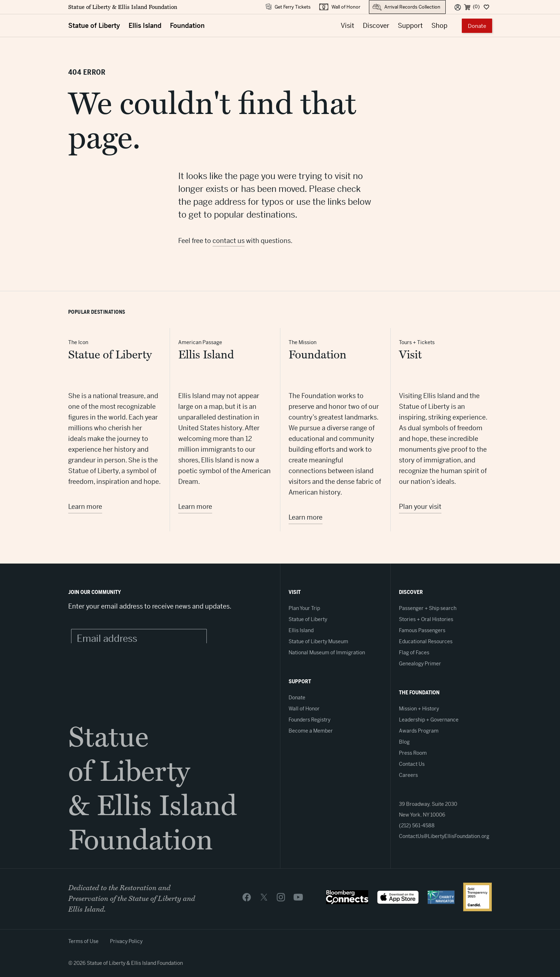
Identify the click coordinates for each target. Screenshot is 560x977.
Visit (347, 26)
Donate (477, 26)
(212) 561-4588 (417, 825)
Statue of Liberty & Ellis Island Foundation (123, 7)
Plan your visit (420, 507)
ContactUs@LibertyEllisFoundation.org (444, 836)
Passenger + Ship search (428, 608)
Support (410, 26)
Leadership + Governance (429, 720)
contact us (229, 241)
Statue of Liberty (94, 26)
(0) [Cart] (476, 7)
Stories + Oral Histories (426, 619)
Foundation (187, 26)
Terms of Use (83, 941)
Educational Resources (426, 641)
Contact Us (412, 764)
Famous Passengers (422, 630)
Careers (408, 775)
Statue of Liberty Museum (318, 641)
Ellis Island (145, 26)
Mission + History (419, 709)
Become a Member (311, 731)
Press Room (413, 753)
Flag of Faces (414, 653)
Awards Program (419, 731)
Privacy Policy (126, 941)
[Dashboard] (486, 7)
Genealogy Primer (420, 664)
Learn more (85, 507)
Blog (404, 742)
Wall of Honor (346, 7)
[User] (458, 7)
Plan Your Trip (304, 608)
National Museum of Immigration (327, 653)
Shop (439, 26)
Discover (376, 26)
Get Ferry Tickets (293, 7)
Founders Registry (309, 720)
